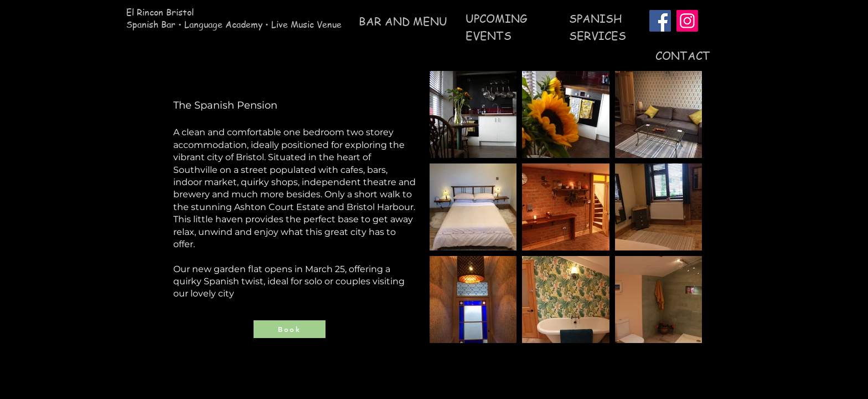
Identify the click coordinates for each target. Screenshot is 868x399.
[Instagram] (687, 21)
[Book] (290, 329)
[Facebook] (660, 21)
